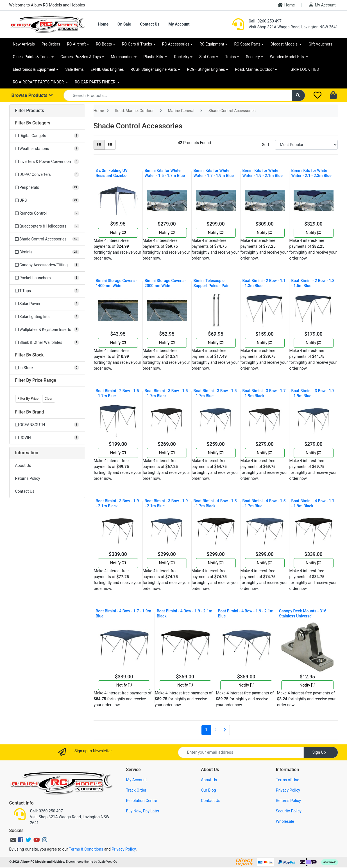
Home (286, 5)
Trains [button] (230, 57)
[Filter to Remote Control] (47, 213)
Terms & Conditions (86, 849)
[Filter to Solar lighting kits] (47, 317)
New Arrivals (24, 44)
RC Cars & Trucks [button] (137, 44)
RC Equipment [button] (212, 44)
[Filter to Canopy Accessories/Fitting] (47, 265)
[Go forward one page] (225, 730)
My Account (322, 5)
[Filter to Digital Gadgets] (47, 136)
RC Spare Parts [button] (247, 44)
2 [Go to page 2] (216, 730)
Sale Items (74, 69)
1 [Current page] (206, 730)
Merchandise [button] (122, 57)
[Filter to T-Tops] (47, 291)
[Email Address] (241, 752)
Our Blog (208, 790)
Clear (49, 399)
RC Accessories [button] (176, 44)
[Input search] (178, 95)
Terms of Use (288, 780)
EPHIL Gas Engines (107, 69)
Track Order (136, 790)
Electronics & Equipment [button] (34, 69)
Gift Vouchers (320, 44)
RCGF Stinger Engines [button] (206, 69)
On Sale (124, 24)
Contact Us (150, 24)
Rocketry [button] (182, 57)
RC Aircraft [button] (76, 44)
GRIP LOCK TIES (305, 69)
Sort (266, 145)
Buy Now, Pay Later (143, 811)
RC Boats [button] (104, 44)
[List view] (110, 145)
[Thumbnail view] (99, 145)
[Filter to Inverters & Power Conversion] (47, 162)
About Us (23, 465)
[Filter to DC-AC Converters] (47, 175)
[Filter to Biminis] (47, 252)
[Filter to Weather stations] (47, 149)
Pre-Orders (51, 44)
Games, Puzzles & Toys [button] (81, 57)
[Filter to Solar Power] (47, 304)
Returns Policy (28, 478)
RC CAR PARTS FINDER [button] (95, 82)
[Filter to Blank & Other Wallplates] (47, 343)
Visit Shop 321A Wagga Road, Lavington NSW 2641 (293, 27)
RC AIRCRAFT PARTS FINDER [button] (39, 82)
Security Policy (289, 811)
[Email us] (13, 840)
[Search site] (298, 95)
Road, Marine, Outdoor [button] (254, 69)
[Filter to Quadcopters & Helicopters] (47, 226)
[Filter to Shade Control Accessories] (47, 239)
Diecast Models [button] (285, 44)
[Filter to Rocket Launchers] (47, 278)
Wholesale (285, 821)
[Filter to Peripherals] (47, 188)
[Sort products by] (306, 145)
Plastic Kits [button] (154, 57)
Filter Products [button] (30, 111)
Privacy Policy (288, 790)
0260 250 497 (265, 21)
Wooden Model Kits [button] (287, 57)
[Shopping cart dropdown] (334, 96)
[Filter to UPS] (47, 200)
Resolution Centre (141, 801)
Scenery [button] (253, 57)
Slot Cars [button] (207, 57)
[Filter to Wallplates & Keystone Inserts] (47, 330)
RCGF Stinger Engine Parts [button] (154, 69)
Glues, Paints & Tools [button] (32, 57)
